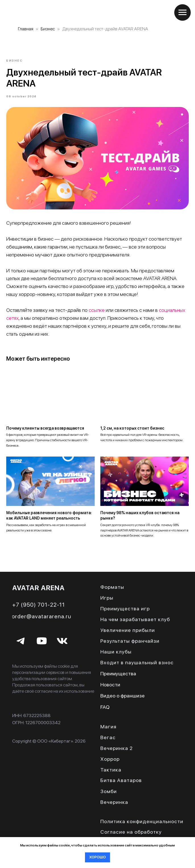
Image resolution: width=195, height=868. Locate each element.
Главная (26, 29)
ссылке (97, 312)
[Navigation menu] (182, 12)
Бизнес (48, 29)
